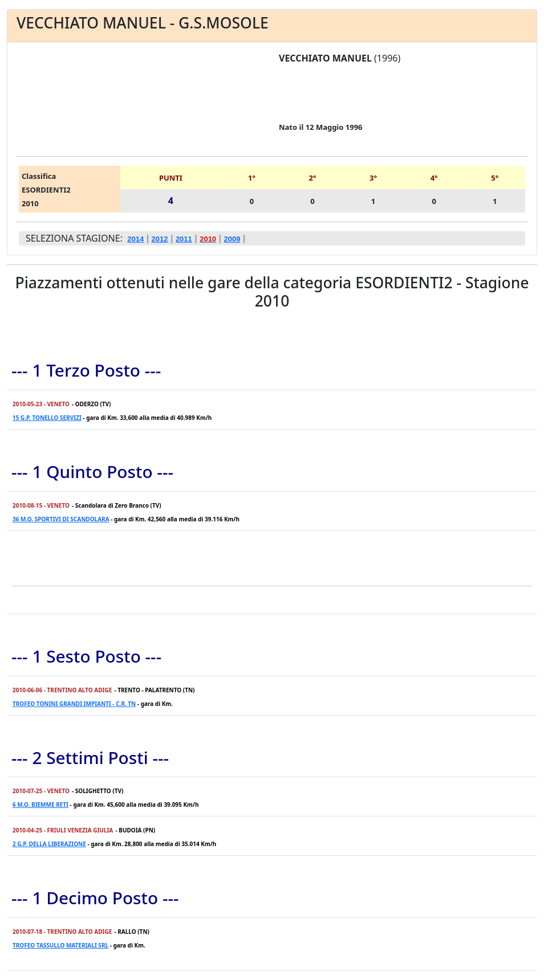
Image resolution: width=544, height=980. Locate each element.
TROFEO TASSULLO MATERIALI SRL (60, 945)
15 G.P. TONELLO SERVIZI (47, 418)
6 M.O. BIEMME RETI (40, 805)
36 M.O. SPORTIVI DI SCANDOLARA (61, 519)
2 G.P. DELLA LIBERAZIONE (49, 844)
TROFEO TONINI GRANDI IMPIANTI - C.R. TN (74, 704)
